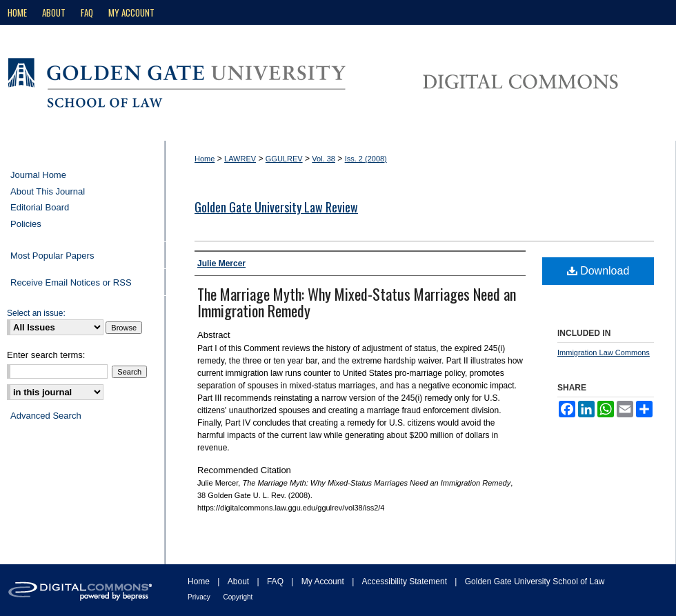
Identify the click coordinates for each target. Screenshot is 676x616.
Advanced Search (46, 416)
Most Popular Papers (52, 256)
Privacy (200, 597)
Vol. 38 (324, 159)
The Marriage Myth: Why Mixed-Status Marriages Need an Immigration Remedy (357, 302)
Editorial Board (40, 207)
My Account (324, 582)
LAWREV (240, 159)
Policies (26, 224)
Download (598, 271)
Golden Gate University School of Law (535, 582)
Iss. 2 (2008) (366, 159)
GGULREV (284, 159)
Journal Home (38, 175)
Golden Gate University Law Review (276, 207)
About (240, 582)
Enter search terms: (46, 355)
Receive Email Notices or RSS (71, 282)
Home (205, 159)
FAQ (276, 582)
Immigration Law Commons (604, 352)
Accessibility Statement (406, 582)
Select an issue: (36, 313)
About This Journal (48, 191)
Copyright (238, 597)
